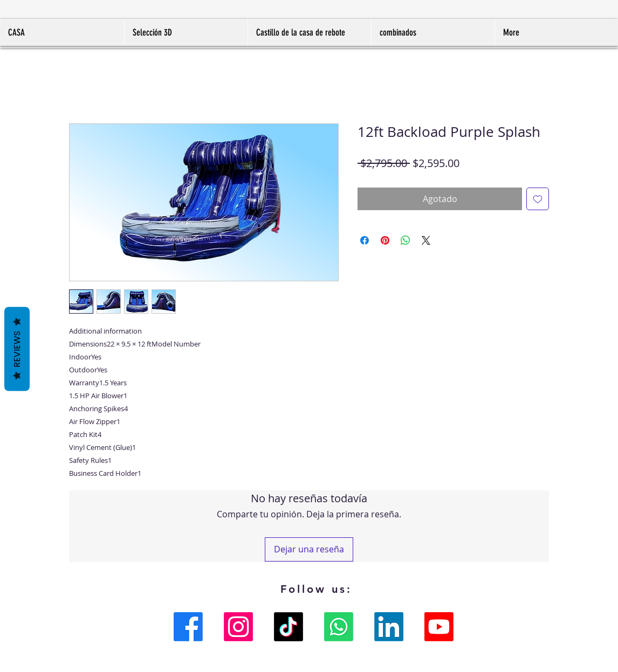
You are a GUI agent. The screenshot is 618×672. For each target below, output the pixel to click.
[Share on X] (426, 240)
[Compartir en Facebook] (365, 240)
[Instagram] (238, 627)
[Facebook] (188, 627)
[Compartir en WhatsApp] (406, 240)
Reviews (17, 349)
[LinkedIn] (389, 627)
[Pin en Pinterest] (385, 240)
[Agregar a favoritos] (538, 199)
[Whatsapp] (339, 627)
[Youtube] (439, 627)
